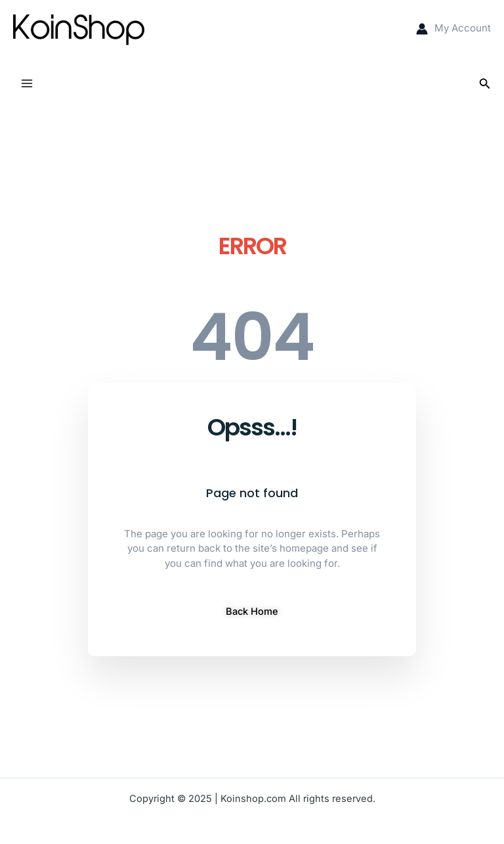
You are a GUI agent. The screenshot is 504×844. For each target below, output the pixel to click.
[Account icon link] (453, 29)
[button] (485, 84)
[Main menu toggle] (27, 84)
